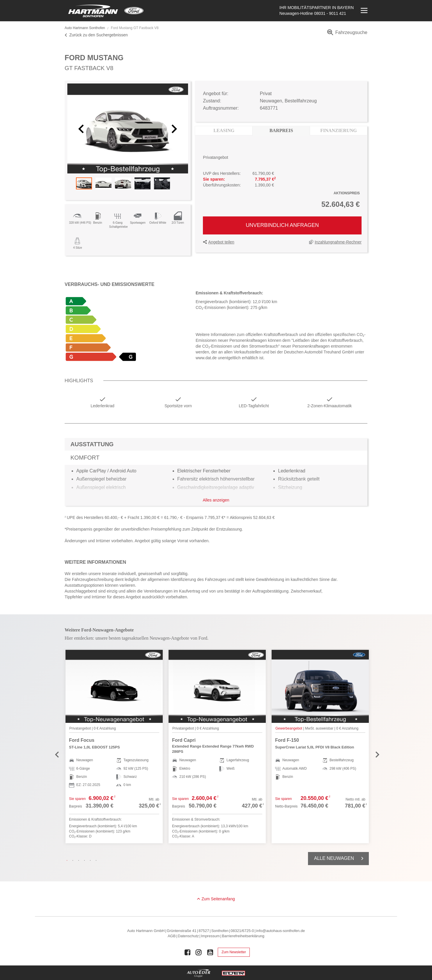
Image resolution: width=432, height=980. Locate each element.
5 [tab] (92, 860)
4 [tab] (86, 860)
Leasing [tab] (224, 130)
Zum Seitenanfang (218, 899)
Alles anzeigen (216, 500)
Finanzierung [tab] (338, 130)
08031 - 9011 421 (330, 13)
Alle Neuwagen (340, 858)
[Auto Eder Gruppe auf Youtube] (210, 952)
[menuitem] (346, 35)
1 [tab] (68, 860)
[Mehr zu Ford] (134, 11)
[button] (82, 129)
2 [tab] (74, 860)
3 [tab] (80, 860)
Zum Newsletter (234, 952)
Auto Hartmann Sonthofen (85, 28)
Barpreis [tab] (281, 130)
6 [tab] (98, 860)
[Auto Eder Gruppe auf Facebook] (187, 952)
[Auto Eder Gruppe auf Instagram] (199, 952)
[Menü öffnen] (363, 11)
